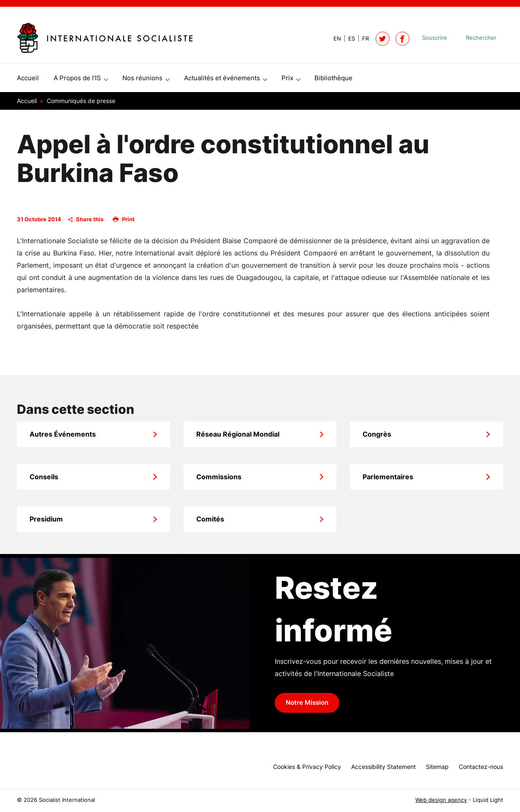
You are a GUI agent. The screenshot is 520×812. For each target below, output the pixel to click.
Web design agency (441, 800)
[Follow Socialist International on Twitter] (383, 39)
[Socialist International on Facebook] (402, 39)
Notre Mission (307, 706)
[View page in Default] (334, 39)
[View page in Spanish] (348, 39)
